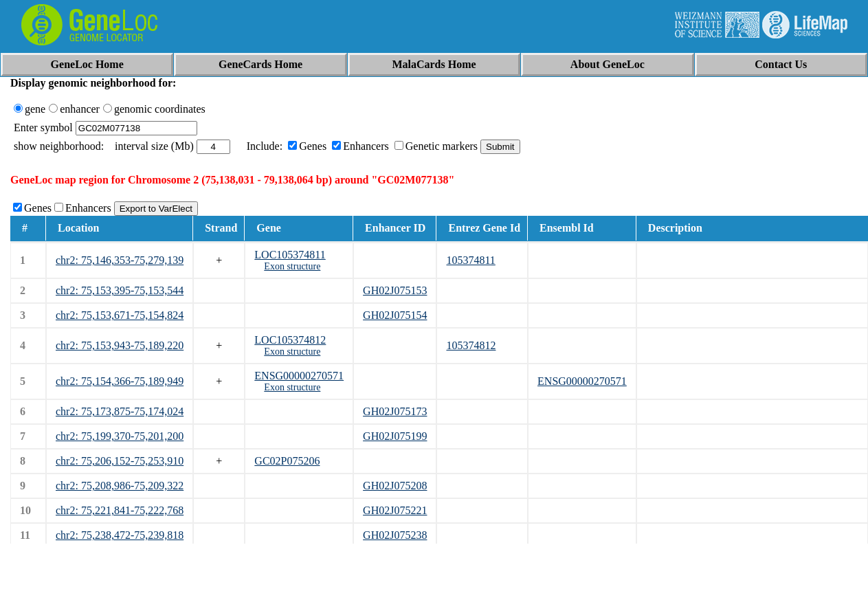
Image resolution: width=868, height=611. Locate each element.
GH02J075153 (395, 290)
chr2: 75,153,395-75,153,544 (120, 290)
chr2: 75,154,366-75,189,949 (120, 381)
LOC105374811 (290, 255)
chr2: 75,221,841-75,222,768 (120, 510)
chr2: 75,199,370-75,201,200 (120, 436)
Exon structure (292, 266)
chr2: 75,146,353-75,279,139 (120, 260)
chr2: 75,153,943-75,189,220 (120, 345)
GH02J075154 (395, 315)
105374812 (471, 345)
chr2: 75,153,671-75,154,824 (120, 315)
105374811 (470, 260)
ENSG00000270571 (299, 376)
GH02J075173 (395, 411)
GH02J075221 (395, 510)
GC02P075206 (287, 461)
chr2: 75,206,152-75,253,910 (120, 461)
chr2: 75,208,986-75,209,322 (120, 486)
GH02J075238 (395, 535)
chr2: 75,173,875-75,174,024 (120, 411)
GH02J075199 (395, 436)
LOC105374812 (290, 340)
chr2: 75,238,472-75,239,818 (120, 535)
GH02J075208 (395, 486)
